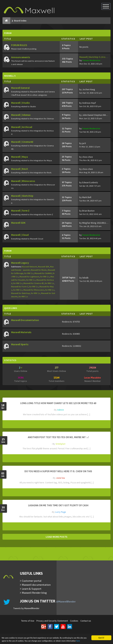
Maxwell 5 (10, 76)
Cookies (74, 621)
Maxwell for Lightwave (29, 277)
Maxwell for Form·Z (20, 287)
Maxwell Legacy (20, 263)
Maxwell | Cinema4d (22, 142)
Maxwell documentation (36, 585)
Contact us (86, 621)
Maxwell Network (29, 267)
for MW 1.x (29, 273)
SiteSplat (60, 444)
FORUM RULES (19, 45)
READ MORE (57, 424)
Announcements (21, 57)
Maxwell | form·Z (20, 211)
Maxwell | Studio (20, 103)
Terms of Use (28, 621)
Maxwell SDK (18, 223)
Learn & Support (32, 589)
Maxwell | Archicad (22, 127)
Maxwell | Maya (19, 157)
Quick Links (11, 308)
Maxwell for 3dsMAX (43, 273)
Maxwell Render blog (34, 593)
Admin (61, 410)
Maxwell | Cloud (20, 235)
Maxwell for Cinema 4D (34, 283)
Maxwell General (20, 88)
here (15, 641)
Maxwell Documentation (25, 320)
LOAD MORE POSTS (57, 537)
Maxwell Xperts (20, 344)
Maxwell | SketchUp (22, 196)
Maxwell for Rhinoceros (34, 290)
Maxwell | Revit (20, 169)
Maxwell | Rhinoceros (23, 181)
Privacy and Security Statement (52, 621)
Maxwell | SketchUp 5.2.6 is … (94, 57)
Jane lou (60, 478)
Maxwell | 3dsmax (21, 115)
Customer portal (32, 581)
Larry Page (60, 512)
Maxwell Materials (21, 332)
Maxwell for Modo (39, 270)
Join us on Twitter (48, 601)
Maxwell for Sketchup (21, 293)
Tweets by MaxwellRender (26, 608)
